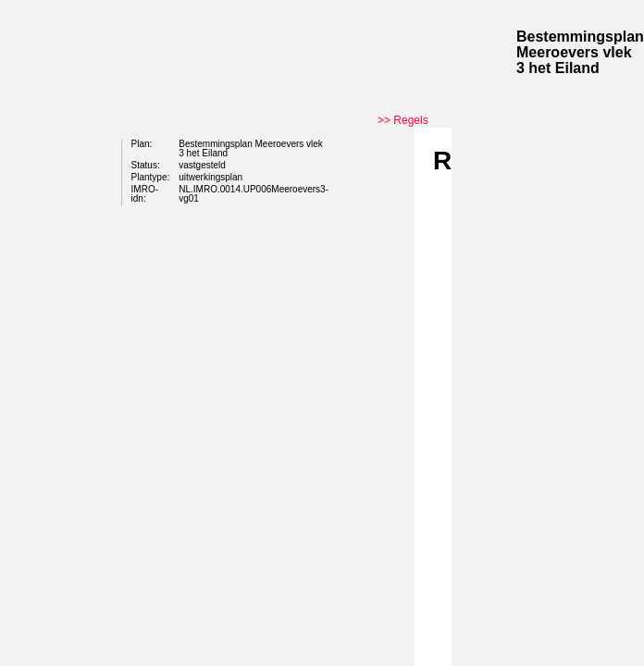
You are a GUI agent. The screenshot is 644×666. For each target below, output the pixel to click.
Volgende (389, 279)
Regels (410, 120)
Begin (389, 224)
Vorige (389, 252)
